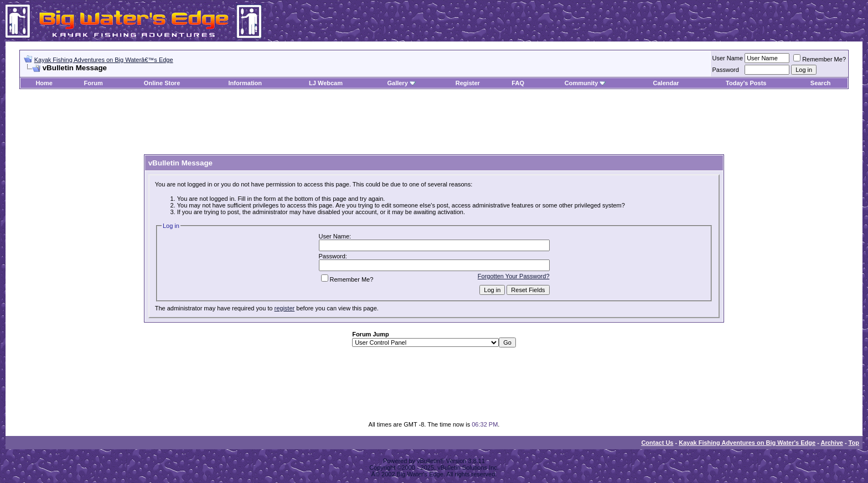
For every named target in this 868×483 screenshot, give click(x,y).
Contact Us (657, 443)
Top (854, 443)
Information (246, 83)
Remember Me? (820, 59)
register (285, 308)
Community (585, 83)
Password (726, 70)
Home (44, 83)
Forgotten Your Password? (514, 276)
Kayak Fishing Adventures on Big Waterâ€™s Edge (104, 60)
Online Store (162, 83)
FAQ (518, 83)
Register (468, 83)
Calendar (666, 83)
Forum (94, 83)
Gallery (397, 83)
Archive (832, 443)
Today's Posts (746, 83)
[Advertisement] (434, 122)
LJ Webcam (326, 83)
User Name (728, 58)
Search (821, 83)
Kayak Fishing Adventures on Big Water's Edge (747, 443)
